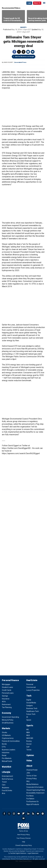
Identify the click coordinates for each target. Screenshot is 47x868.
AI (27, 717)
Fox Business (10, 3)
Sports (30, 725)
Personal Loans (8, 693)
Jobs (28, 773)
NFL (28, 730)
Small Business (8, 723)
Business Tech (32, 708)
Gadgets (30, 706)
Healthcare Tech (33, 711)
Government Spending (10, 717)
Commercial (31, 687)
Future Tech (31, 714)
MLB (28, 735)
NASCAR (30, 738)
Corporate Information (35, 787)
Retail (4, 755)
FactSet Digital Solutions (18, 853)
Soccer (29, 744)
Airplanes (6, 788)
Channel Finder (32, 770)
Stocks (4, 732)
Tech (29, 696)
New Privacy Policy (24, 835)
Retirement (6, 704)
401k (4, 702)
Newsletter (38, 814)
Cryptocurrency (8, 738)
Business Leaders (9, 750)
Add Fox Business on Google (25, 57)
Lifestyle (6, 772)
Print (28, 52)
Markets (23, 27)
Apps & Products (33, 804)
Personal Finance (10, 680)
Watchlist (7, 767)
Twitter (19, 52)
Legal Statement (33, 853)
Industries (6, 753)
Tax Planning (7, 707)
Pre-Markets (7, 758)
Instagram (14, 814)
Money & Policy (8, 720)
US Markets (6, 735)
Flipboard (23, 814)
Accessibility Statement (35, 793)
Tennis (29, 750)
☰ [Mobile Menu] (44, 3)
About (29, 766)
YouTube (19, 814)
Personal (30, 684)
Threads (23, 52)
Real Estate (32, 680)
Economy (6, 713)
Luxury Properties (33, 690)
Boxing (29, 741)
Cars (4, 785)
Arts (4, 793)
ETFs (4, 747)
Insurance (6, 699)
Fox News (30, 796)
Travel (4, 782)
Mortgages (6, 684)
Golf (28, 747)
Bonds (4, 744)
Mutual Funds (7, 761)
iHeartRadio (23, 818)
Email (33, 52)
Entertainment (7, 776)
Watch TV (37, 3)
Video (29, 761)
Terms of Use (31, 776)
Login (29, 3)
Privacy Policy (32, 779)
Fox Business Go (32, 801)
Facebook (14, 52)
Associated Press (20, 62)
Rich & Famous (7, 779)
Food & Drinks (7, 790)
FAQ (28, 781)
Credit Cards (7, 690)
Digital (29, 700)
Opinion (30, 755)
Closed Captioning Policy (36, 790)
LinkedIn (28, 814)
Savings (5, 696)
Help (23, 842)
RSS (33, 814)
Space (29, 720)
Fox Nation (30, 799)
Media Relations (32, 784)
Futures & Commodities (11, 741)
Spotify (43, 814)
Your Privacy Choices (24, 838)
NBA (28, 732)
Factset (22, 851)
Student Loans (7, 687)
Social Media (31, 703)
